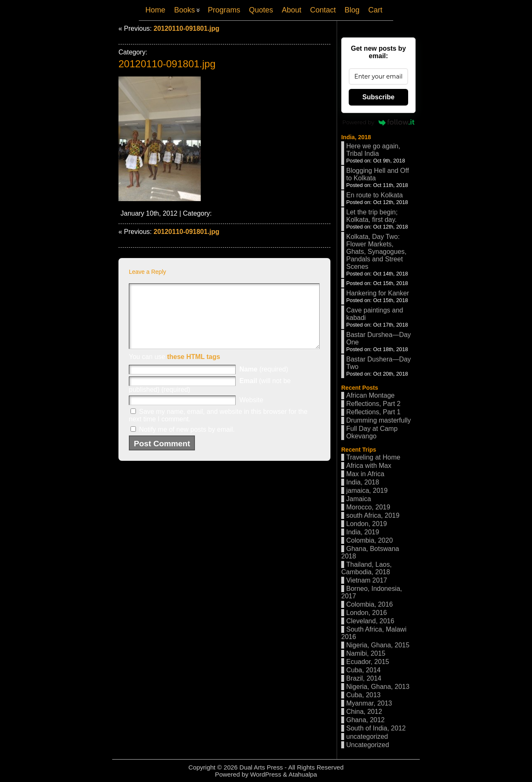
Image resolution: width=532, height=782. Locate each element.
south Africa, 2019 (373, 515)
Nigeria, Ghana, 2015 (378, 645)
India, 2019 (363, 532)
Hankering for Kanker (378, 293)
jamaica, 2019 (367, 491)
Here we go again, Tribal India (373, 150)
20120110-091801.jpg (186, 28)
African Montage (371, 395)
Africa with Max (369, 466)
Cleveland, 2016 (370, 621)
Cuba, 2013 (363, 695)
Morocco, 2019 (368, 507)
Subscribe (378, 97)
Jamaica (359, 499)
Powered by (379, 122)
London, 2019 (367, 524)
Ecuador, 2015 (368, 662)
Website (251, 412)
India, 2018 (356, 137)
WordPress (266, 774)
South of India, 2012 (376, 728)
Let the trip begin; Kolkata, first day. (372, 216)
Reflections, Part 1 (373, 412)
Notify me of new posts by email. (187, 442)
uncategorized (367, 737)
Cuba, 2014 (363, 670)
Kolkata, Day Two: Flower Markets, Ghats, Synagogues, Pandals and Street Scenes (376, 252)
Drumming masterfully (379, 420)
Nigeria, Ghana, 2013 (378, 687)
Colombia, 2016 (369, 604)
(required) (264, 382)
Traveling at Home (373, 457)
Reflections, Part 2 (373, 404)
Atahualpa (303, 774)
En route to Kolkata (374, 195)
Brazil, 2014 (364, 678)
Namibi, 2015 (366, 653)
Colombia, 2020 (369, 540)
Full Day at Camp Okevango (372, 432)
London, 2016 (367, 613)
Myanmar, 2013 (369, 703)
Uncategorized (368, 745)
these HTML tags (194, 369)
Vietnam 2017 (367, 580)
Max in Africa (365, 474)
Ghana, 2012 (366, 720)
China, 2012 (364, 712)
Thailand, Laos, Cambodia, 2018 (366, 568)
